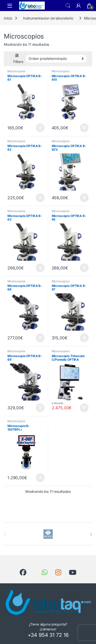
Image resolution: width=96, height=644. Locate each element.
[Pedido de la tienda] (56, 59)
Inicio (8, 18)
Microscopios (16, 71)
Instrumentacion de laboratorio (48, 18)
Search (68, 6)
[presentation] (91, 534)
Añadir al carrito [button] (40, 128)
